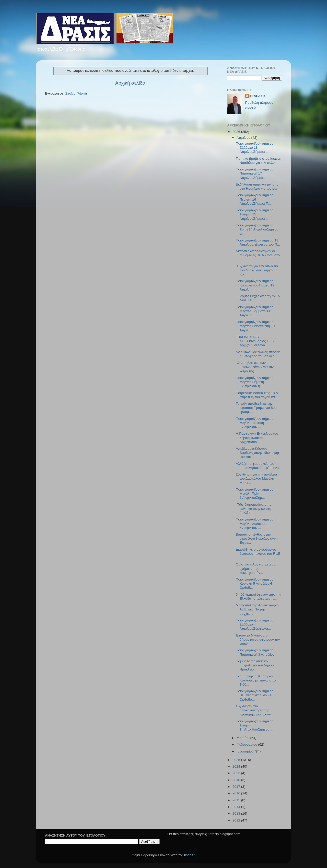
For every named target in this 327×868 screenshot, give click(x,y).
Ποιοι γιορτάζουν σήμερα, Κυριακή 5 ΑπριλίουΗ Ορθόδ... (255, 583)
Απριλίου (244, 138)
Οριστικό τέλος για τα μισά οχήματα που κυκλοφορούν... (256, 568)
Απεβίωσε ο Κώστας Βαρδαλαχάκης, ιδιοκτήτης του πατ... (258, 453)
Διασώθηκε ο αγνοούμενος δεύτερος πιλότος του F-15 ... (258, 554)
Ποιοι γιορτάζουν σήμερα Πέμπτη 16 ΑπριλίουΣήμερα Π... (255, 199)
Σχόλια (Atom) (76, 93)
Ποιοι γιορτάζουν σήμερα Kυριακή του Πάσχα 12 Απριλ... (255, 285)
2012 (237, 820)
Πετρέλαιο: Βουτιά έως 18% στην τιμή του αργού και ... (258, 395)
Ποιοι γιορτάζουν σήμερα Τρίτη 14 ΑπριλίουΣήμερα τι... (257, 229)
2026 (237, 132)
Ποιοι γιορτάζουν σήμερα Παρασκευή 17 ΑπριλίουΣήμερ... (255, 173)
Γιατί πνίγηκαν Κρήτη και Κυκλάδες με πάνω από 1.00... (256, 680)
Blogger (189, 855)
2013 (237, 813)
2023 (237, 773)
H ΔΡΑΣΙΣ (258, 96)
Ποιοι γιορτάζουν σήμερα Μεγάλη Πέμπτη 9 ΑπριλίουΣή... (255, 382)
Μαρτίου (243, 738)
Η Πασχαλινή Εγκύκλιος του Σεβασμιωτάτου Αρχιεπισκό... (257, 438)
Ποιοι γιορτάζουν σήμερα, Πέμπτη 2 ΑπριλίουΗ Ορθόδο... (255, 695)
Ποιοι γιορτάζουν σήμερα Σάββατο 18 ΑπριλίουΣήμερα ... (255, 148)
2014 (237, 807)
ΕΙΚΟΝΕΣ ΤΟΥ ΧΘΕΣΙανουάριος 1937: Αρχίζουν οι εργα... (256, 341)
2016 (237, 793)
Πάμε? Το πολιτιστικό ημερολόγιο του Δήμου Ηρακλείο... (255, 665)
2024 (237, 766)
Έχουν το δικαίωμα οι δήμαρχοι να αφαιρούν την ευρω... (258, 639)
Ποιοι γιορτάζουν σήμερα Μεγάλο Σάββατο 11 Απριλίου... (255, 311)
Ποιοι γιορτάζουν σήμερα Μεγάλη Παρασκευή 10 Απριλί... (255, 326)
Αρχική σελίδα (130, 83)
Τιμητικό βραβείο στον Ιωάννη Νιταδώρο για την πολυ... (259, 161)
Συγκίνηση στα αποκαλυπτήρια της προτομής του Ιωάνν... (255, 710)
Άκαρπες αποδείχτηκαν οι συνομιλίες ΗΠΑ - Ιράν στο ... (258, 255)
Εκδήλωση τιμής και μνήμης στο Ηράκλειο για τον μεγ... (258, 186)
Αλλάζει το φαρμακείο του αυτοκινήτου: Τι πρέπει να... (259, 466)
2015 (237, 800)
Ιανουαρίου (246, 751)
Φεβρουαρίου (247, 744)
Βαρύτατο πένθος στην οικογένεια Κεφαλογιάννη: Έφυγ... (257, 539)
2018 (237, 780)
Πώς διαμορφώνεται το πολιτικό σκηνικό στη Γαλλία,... (254, 509)
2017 (237, 787)
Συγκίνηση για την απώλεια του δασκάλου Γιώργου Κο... (257, 270)
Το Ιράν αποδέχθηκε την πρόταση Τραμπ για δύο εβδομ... (256, 408)
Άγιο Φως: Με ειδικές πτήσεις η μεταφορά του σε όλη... (258, 354)
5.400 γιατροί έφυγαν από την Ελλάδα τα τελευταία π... (259, 597)
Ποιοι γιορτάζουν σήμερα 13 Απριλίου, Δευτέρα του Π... (258, 242)
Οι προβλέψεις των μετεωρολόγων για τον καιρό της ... (255, 367)
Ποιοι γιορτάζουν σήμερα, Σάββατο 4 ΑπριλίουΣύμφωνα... (255, 624)
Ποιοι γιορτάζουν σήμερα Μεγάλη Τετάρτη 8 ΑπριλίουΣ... (255, 423)
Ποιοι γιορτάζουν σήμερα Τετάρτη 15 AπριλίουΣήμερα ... (255, 214)
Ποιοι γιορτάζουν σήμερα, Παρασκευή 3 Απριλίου (255, 652)
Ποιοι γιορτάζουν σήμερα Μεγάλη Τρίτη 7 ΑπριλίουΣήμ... (255, 494)
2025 (237, 760)
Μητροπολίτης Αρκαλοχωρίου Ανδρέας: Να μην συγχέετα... (258, 609)
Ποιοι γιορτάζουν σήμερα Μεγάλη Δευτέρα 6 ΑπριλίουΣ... (255, 523)
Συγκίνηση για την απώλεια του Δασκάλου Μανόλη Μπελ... (256, 478)
